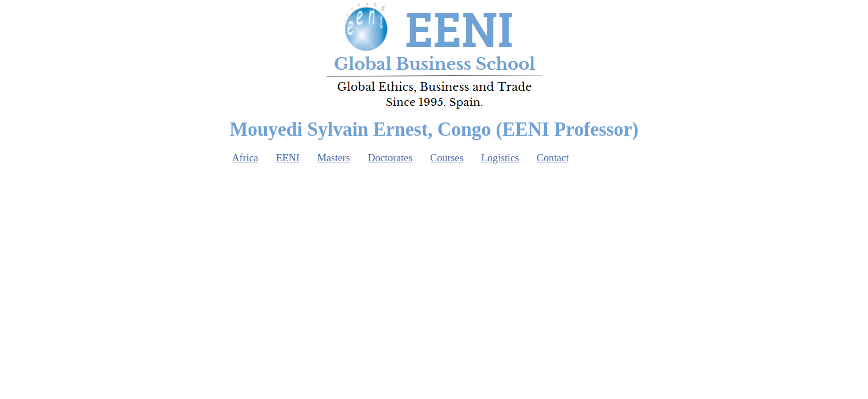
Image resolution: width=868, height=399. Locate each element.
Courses (447, 158)
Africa (245, 158)
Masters (334, 158)
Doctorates (390, 158)
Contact (553, 158)
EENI (288, 158)
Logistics (500, 158)
